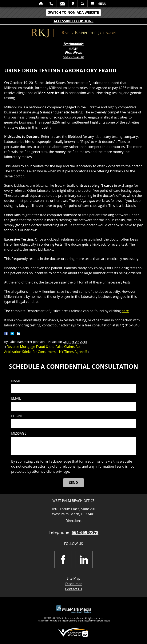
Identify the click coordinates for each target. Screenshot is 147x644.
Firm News (73, 53)
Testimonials (73, 44)
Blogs (73, 48)
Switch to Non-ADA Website (73, 12)
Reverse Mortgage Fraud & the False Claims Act (44, 347)
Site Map (74, 578)
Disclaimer (73, 584)
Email (62, 4)
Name (16, 381)
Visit (73, 4)
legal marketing (70, 621)
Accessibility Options (74, 21)
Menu (102, 4)
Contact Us (74, 589)
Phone (17, 416)
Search (82, 4)
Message (19, 433)
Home (41, 4)
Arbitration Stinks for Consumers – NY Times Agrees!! (46, 352)
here (125, 311)
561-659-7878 (73, 57)
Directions (73, 521)
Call (51, 4)
